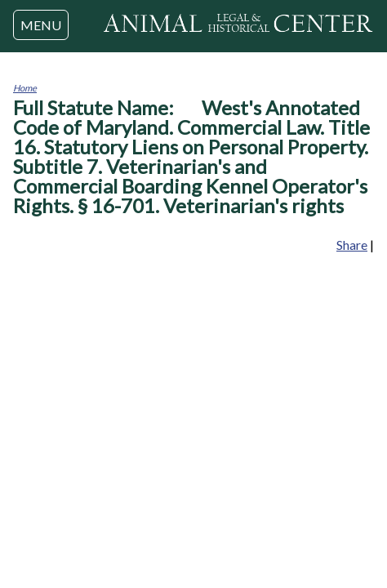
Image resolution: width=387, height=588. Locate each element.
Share (352, 245)
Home (25, 88)
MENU (41, 25)
